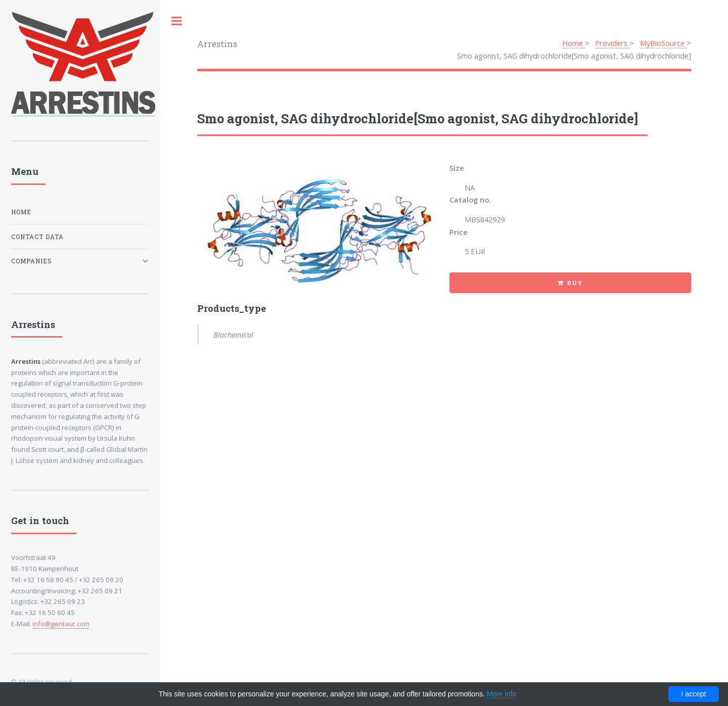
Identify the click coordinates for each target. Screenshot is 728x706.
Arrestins (217, 44)
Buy (575, 283)
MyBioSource (663, 43)
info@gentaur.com (61, 624)
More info (502, 694)
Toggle (177, 21)
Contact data (37, 237)
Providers (612, 43)
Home (574, 43)
